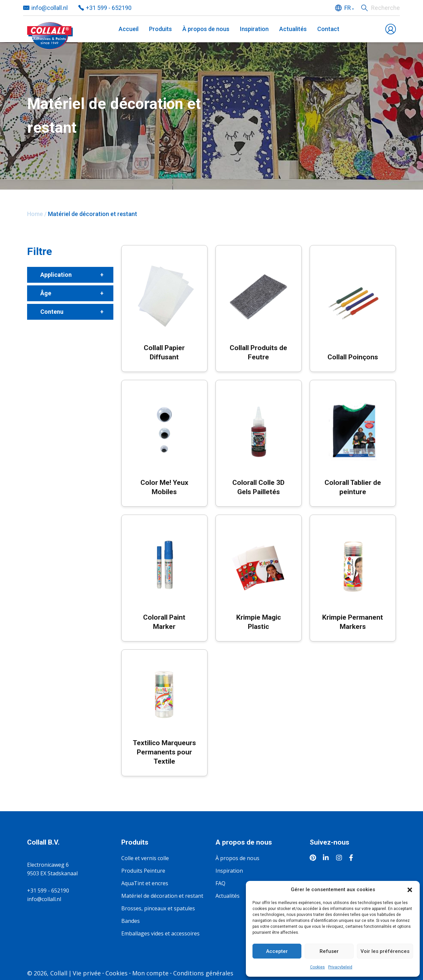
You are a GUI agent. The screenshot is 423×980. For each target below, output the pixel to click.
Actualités (293, 29)
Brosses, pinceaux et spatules (158, 908)
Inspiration (254, 29)
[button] (410, 889)
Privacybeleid (340, 967)
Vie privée (87, 973)
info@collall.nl (44, 899)
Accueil (129, 29)
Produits (160, 29)
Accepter (277, 951)
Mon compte (150, 973)
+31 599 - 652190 (48, 890)
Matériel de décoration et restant (162, 896)
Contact (328, 29)
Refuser (329, 951)
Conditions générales (203, 973)
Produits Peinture (143, 871)
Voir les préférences (385, 951)
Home (35, 214)
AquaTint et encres (145, 883)
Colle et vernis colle (145, 858)
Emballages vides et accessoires (160, 933)
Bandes (131, 921)
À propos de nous (206, 29)
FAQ (220, 883)
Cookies (317, 967)
